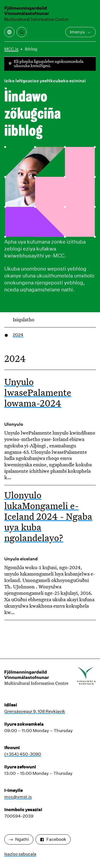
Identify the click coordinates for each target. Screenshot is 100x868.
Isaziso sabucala (20, 854)
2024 (18, 335)
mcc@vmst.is (18, 797)
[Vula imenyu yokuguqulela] (9, 32)
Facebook (53, 839)
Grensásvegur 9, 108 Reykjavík (35, 711)
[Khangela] (22, 32)
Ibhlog (31, 49)
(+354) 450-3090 (23, 754)
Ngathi (19, 839)
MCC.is (11, 49)
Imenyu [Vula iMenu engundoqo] (81, 32)
